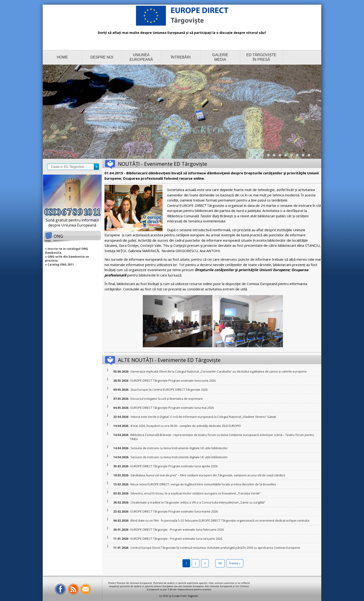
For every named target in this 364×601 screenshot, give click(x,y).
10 (310, 156)
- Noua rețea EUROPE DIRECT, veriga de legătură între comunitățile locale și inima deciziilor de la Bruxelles (203, 484)
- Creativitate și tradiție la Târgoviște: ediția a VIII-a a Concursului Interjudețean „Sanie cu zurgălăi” (198, 502)
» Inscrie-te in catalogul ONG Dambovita (67, 251)
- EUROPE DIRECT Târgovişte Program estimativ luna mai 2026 (172, 408)
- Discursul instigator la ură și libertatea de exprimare (166, 399)
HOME (62, 57)
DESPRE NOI (102, 57)
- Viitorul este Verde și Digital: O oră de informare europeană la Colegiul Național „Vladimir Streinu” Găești (203, 417)
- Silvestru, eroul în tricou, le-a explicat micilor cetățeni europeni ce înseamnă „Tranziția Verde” (195, 493)
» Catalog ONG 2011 (59, 265)
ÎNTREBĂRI (181, 57)
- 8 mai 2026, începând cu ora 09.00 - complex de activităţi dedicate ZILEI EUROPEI (185, 426)
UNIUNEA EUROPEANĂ (141, 57)
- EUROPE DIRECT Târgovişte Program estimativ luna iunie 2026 (173, 380)
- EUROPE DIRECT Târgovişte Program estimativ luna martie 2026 (174, 511)
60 (220, 563)
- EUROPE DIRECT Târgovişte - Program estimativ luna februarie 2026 (177, 530)
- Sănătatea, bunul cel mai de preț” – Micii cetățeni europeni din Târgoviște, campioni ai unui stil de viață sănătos (208, 475)
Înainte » (235, 563)
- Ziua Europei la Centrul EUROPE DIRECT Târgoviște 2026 (169, 390)
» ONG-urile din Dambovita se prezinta (67, 259)
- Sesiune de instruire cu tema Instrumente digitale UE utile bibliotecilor (179, 448)
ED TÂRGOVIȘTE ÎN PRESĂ (261, 57)
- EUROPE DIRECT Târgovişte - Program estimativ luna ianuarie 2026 (176, 539)
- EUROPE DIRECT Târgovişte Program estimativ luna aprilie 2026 (174, 466)
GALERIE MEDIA (220, 57)
